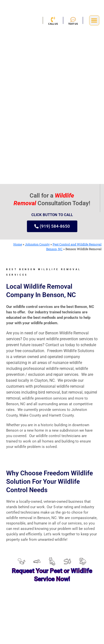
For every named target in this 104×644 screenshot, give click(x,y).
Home (18, 244)
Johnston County (37, 244)
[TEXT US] (73, 20)
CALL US (53, 24)
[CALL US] (53, 20)
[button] (94, 20)
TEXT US (73, 24)
